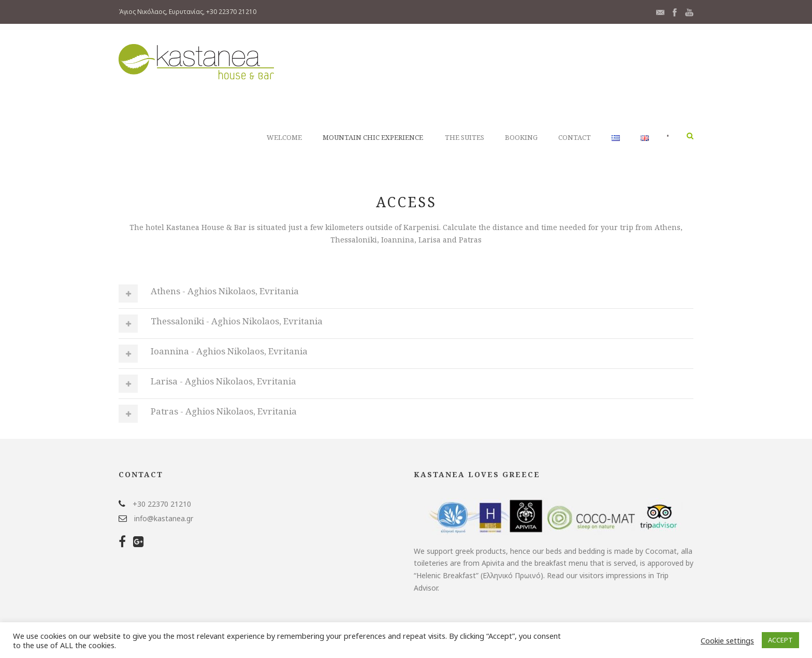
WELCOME (284, 137)
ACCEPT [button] (780, 640)
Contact (575, 137)
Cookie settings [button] (727, 640)
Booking (521, 137)
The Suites (465, 137)
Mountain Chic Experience (373, 137)
